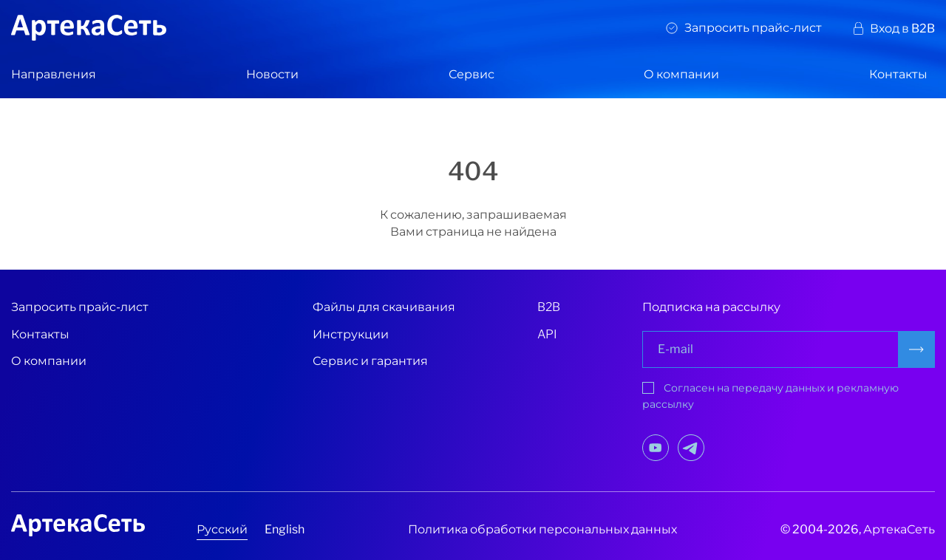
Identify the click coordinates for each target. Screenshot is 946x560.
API (547, 334)
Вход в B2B (902, 28)
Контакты (898, 74)
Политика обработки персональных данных (542, 529)
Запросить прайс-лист (753, 28)
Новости (272, 74)
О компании (681, 74)
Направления (54, 74)
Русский (222, 529)
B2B (549, 307)
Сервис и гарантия (370, 361)
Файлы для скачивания (384, 307)
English (285, 529)
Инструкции (351, 334)
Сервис (472, 74)
